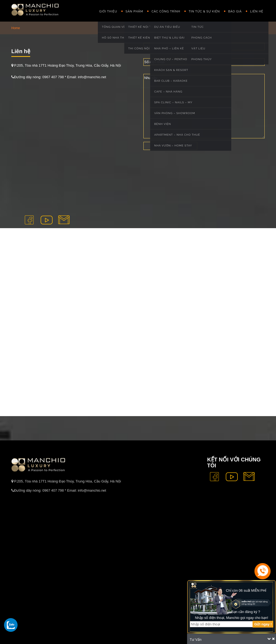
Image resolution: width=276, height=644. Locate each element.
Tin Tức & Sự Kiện (204, 11)
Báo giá (235, 11)
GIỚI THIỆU (108, 11)
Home (16, 28)
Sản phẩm (134, 11)
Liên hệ (257, 11)
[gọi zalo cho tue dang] (11, 625)
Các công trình (166, 11)
